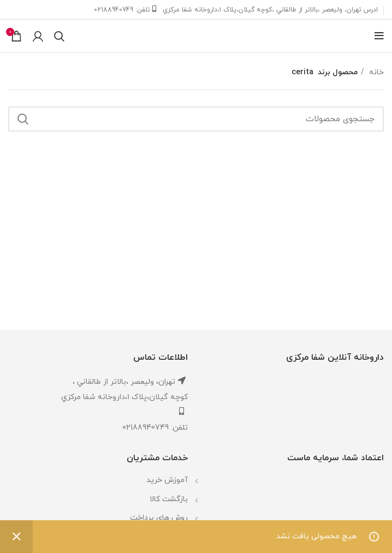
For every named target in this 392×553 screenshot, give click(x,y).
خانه (375, 72)
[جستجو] (59, 36)
